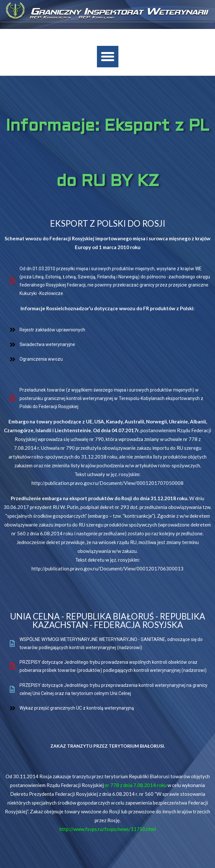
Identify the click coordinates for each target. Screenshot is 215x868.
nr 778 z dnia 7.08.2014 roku (136, 785)
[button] (108, 57)
